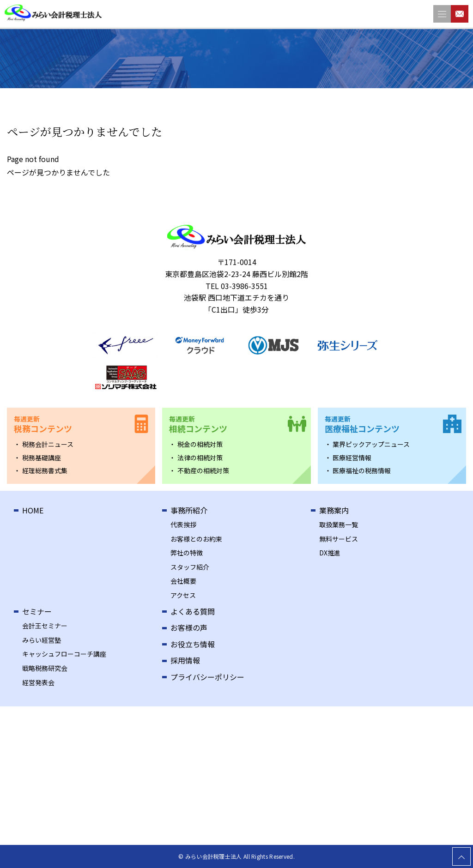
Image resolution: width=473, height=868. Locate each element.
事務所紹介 (189, 510)
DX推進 (330, 553)
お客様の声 (189, 627)
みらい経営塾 (42, 640)
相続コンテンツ (198, 424)
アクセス (183, 595)
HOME (33, 510)
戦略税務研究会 (45, 668)
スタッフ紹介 (190, 567)
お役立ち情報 (193, 644)
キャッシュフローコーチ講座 (64, 654)
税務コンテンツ (43, 424)
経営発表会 (38, 682)
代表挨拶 (183, 524)
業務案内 (334, 510)
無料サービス (339, 539)
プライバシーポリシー (207, 677)
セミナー (37, 611)
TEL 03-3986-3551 (237, 286)
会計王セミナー (45, 626)
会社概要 (183, 581)
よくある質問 (193, 611)
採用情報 (185, 660)
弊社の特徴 (187, 553)
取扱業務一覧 (339, 524)
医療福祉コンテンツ (362, 424)
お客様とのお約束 (196, 539)
